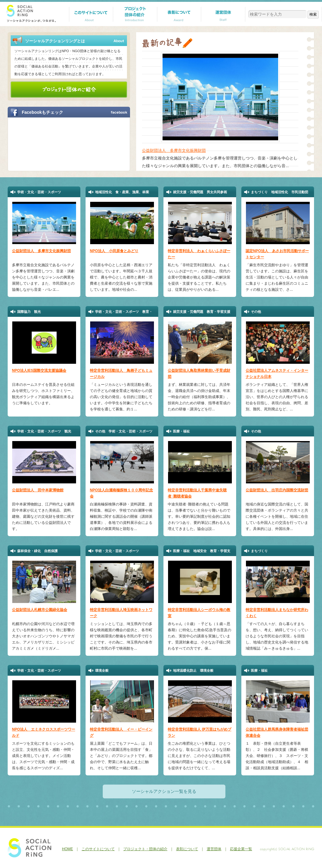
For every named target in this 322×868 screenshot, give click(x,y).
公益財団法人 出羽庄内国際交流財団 (277, 490)
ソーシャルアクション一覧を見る (164, 791)
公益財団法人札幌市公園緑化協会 (40, 610)
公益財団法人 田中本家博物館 (38, 490)
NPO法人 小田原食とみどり (114, 251)
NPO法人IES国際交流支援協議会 (39, 371)
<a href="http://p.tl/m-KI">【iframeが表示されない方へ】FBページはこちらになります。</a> (65, 144)
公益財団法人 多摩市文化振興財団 (174, 150)
